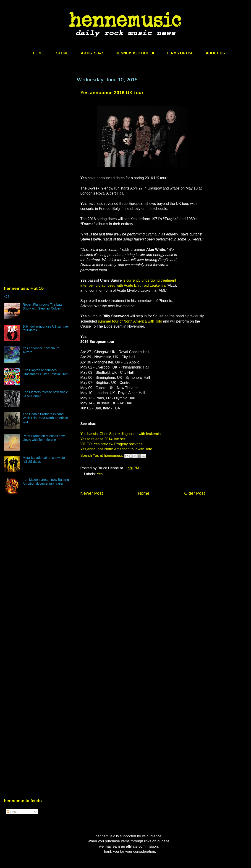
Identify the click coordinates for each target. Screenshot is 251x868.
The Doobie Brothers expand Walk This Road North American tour (45, 418)
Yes (100, 474)
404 (7, 296)
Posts (12, 812)
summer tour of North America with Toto (130, 321)
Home (144, 493)
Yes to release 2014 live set (103, 439)
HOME (39, 53)
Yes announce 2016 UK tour (112, 92)
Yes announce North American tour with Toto (116, 449)
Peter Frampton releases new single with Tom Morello (44, 438)
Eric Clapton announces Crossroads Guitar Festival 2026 (46, 372)
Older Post (195, 493)
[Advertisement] (43, 135)
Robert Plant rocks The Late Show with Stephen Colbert (43, 306)
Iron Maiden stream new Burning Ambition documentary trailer (46, 482)
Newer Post (92, 493)
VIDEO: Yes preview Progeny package (111, 444)
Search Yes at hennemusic (102, 455)
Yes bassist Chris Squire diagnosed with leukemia (120, 434)
